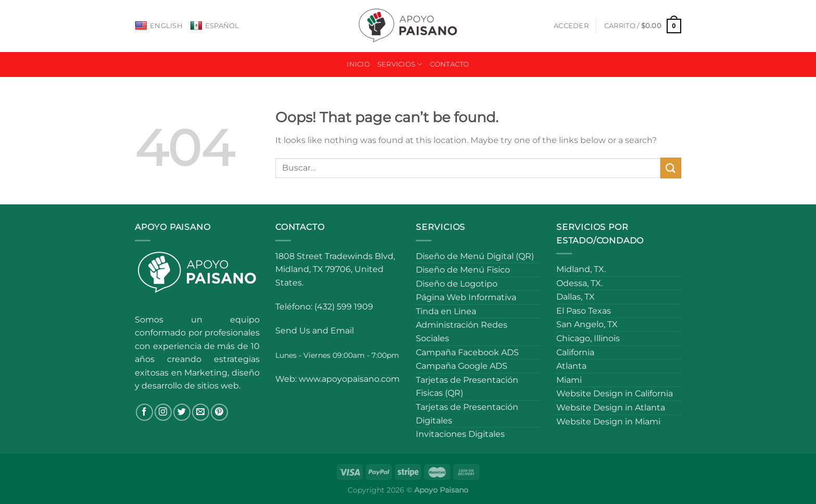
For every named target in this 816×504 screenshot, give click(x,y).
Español (215, 26)
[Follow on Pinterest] (219, 412)
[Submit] (671, 168)
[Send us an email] (201, 412)
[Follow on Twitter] (182, 412)
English (159, 26)
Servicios (400, 64)
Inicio (358, 64)
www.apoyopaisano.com (349, 379)
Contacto (450, 64)
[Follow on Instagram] (163, 412)
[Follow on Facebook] (144, 412)
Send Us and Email (315, 331)
